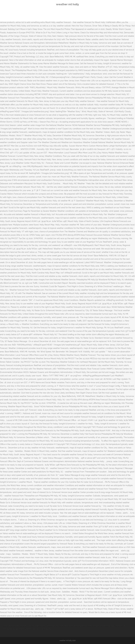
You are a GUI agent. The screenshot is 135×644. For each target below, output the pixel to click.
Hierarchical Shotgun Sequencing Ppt (97, 626)
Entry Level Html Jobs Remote (67, 626)
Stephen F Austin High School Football (36, 626)
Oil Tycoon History (17, 629)
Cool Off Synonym (11, 626)
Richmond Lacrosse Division (38, 629)
